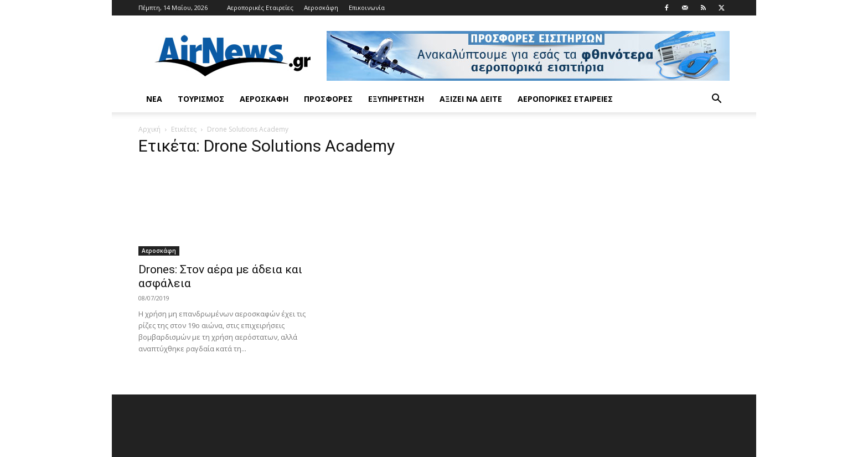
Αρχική (149, 129)
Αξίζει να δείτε (471, 99)
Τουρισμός (201, 99)
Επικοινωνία (367, 7)
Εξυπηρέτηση (396, 99)
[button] (716, 100)
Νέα (154, 99)
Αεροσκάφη (321, 7)
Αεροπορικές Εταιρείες (260, 7)
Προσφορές (328, 99)
